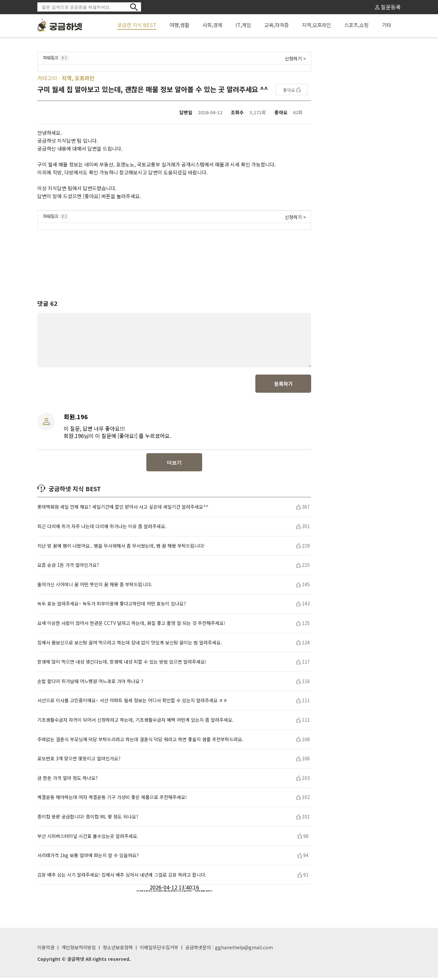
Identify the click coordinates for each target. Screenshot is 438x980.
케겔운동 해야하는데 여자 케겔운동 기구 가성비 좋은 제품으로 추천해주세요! (112, 799)
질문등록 (388, 7)
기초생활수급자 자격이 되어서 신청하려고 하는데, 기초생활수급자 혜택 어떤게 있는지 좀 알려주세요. (135, 722)
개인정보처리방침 (79, 950)
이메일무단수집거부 (159, 950)
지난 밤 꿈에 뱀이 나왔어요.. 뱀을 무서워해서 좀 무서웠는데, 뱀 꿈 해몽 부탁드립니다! (121, 548)
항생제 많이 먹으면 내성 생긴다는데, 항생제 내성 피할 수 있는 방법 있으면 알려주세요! (122, 664)
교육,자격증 (276, 25)
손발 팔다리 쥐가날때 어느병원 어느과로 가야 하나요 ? (90, 684)
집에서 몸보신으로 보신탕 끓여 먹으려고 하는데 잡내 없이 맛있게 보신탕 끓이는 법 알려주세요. (130, 645)
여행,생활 (179, 25)
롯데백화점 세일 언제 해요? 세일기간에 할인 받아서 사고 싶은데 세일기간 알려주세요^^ (123, 509)
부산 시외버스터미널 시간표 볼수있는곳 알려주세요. (88, 838)
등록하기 (283, 386)
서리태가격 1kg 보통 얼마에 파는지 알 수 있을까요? (88, 858)
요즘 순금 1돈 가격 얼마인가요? (68, 567)
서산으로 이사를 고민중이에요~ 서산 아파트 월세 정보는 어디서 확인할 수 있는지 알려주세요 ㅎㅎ (132, 703)
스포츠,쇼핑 (356, 25)
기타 (386, 25)
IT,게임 (243, 25)
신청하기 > (295, 58)
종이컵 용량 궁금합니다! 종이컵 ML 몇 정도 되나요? (88, 819)
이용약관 (46, 950)
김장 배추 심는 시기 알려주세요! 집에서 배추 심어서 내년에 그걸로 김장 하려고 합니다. (122, 877)
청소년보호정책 (118, 950)
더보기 (174, 465)
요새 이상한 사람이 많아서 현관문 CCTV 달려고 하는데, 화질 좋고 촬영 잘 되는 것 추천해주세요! (131, 625)
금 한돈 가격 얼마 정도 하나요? (68, 780)
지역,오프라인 (316, 25)
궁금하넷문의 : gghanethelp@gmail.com (229, 950)
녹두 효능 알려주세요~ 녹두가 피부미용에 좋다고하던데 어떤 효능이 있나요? (112, 606)
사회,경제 (212, 25)
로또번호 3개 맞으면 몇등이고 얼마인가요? (79, 761)
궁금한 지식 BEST (137, 25)
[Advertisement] (174, 259)
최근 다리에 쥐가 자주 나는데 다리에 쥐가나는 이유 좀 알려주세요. (102, 529)
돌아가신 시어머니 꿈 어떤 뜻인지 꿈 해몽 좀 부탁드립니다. (95, 587)
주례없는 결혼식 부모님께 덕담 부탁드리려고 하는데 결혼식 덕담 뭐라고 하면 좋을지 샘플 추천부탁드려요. (140, 742)
